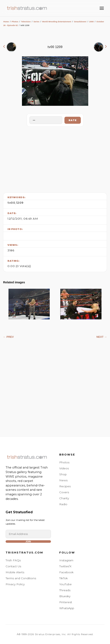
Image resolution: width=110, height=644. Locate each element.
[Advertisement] (55, 159)
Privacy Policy (15, 584)
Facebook (66, 572)
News (63, 480)
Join (28, 542)
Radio (63, 504)
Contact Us (13, 566)
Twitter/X (65, 566)
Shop (63, 474)
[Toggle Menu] (102, 8)
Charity (64, 498)
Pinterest (66, 602)
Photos (15, 22)
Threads (65, 590)
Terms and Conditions (21, 578)
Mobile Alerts (15, 572)
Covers (64, 492)
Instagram (66, 560)
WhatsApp (67, 608)
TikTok (63, 578)
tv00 (11, 203)
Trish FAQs (13, 560)
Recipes (65, 486)
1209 (20, 203)
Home (6, 22)
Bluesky (65, 596)
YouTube (65, 584)
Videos (64, 468)
